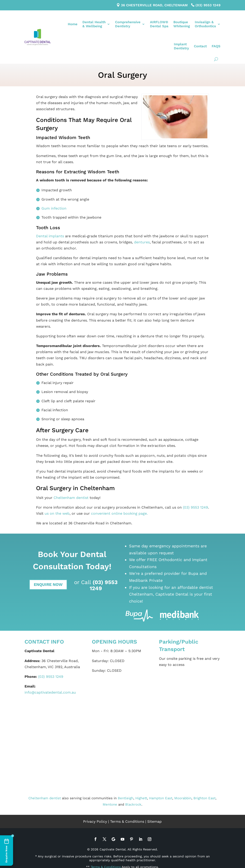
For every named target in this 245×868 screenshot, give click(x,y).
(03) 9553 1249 (208, 5)
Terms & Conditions (127, 821)
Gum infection (54, 208)
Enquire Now (48, 584)
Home (73, 24)
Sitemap (154, 821)
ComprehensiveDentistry (128, 24)
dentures (142, 242)
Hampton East (161, 798)
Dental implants (50, 236)
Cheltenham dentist (71, 498)
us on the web (57, 513)
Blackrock (133, 804)
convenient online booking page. (119, 513)
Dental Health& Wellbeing (94, 24)
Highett (141, 798)
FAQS (216, 46)
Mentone (110, 804)
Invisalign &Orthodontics (205, 24)
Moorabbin (183, 798)
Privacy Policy (95, 821)
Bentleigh (126, 798)
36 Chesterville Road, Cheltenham (154, 5)
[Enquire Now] (7, 851)
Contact (200, 46)
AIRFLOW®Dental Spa (159, 24)
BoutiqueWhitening (182, 24)
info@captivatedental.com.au (50, 692)
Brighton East (204, 798)
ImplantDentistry (181, 46)
